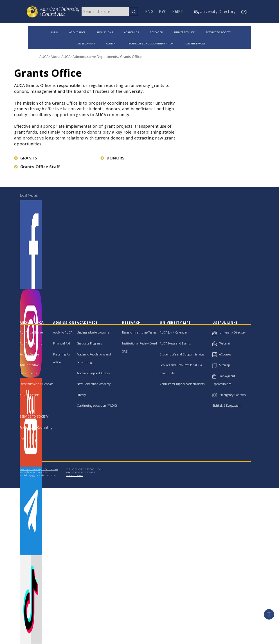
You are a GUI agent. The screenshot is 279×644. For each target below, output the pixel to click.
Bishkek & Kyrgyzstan (226, 406)
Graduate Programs (89, 343)
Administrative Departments (95, 57)
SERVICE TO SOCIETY (218, 32)
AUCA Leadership (31, 343)
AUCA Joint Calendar (173, 332)
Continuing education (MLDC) (97, 406)
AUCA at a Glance (31, 332)
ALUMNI (111, 43)
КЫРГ (177, 11)
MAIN (55, 32)
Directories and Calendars (36, 384)
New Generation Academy (94, 384)
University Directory (229, 332)
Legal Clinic (27, 438)
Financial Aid (62, 343)
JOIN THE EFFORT (195, 43)
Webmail (221, 343)
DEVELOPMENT (86, 43)
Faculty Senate (29, 354)
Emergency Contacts (229, 395)
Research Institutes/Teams (139, 332)
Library (81, 395)
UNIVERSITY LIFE (184, 32)
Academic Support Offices (93, 373)
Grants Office (131, 57)
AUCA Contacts (30, 395)
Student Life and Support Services (182, 354)
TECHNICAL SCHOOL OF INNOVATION (150, 43)
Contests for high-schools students (182, 384)
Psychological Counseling (36, 427)
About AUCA (61, 57)
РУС (163, 11)
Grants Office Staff (37, 167)
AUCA (44, 57)
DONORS (112, 158)
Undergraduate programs (93, 332)
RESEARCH (157, 32)
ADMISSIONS (105, 32)
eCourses (222, 354)
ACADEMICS (131, 32)
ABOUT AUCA (77, 32)
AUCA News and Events (175, 343)
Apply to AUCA (63, 332)
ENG (149, 11)
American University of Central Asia (39, 469)
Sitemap (221, 365)
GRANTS (26, 158)
